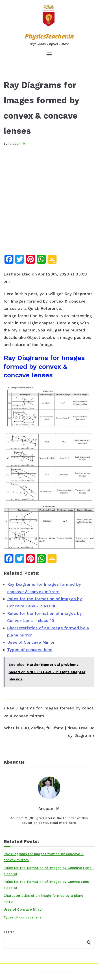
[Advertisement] (49, 204)
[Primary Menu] (49, 54)
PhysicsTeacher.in (49, 36)
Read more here (63, 823)
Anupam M (17, 143)
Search (9, 932)
